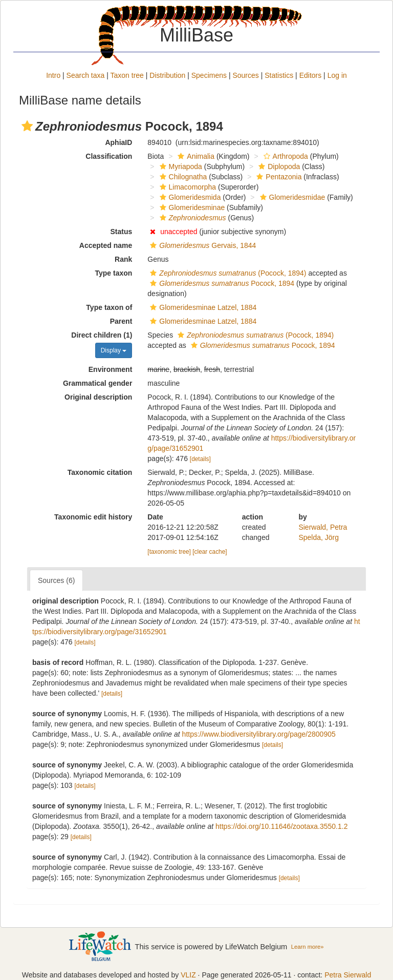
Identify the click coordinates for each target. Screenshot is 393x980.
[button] (27, 126)
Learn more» (308, 947)
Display (114, 350)
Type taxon (113, 273)
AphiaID (118, 142)
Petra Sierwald (348, 975)
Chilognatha (182, 177)
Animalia (195, 156)
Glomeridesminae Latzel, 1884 (202, 307)
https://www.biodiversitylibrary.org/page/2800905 (259, 734)
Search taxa (86, 75)
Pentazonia (278, 177)
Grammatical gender (97, 383)
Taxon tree (127, 75)
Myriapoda (180, 166)
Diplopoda (278, 166)
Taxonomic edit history (93, 517)
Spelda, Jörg (319, 537)
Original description (98, 397)
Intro (53, 75)
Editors (311, 75)
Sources (245, 75)
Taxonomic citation (100, 472)
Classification (109, 156)
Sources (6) (56, 580)
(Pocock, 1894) (227, 273)
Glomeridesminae (191, 207)
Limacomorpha (187, 187)
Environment (111, 369)
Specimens (209, 75)
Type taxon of (109, 307)
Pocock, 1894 (221, 283)
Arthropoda (285, 156)
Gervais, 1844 (202, 245)
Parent (121, 321)
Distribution (167, 75)
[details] (200, 459)
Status (122, 232)
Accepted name (106, 245)
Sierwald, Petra (323, 527)
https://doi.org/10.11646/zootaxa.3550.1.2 (281, 826)
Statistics (279, 75)
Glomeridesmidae (291, 197)
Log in (337, 75)
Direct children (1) (102, 335)
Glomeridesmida (189, 197)
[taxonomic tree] (169, 552)
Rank (123, 259)
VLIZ (188, 975)
